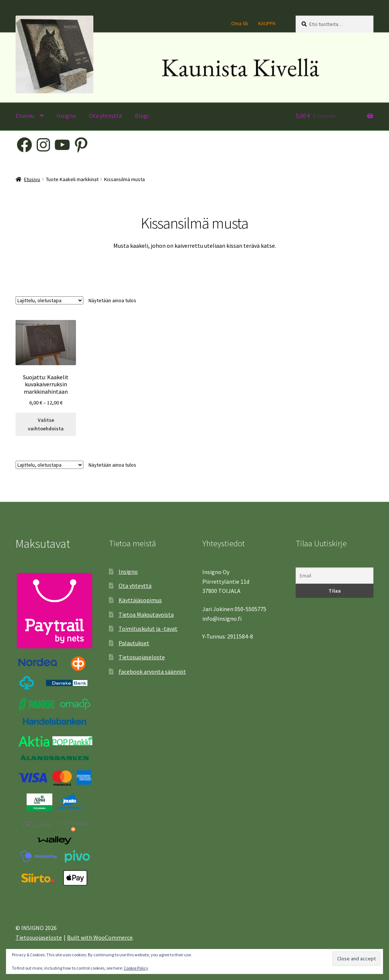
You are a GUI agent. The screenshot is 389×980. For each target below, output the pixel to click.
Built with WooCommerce (100, 937)
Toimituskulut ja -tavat (148, 629)
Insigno (66, 116)
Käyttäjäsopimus (140, 600)
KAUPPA (267, 23)
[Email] (335, 576)
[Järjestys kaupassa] (49, 300)
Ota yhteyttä (105, 116)
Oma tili (240, 23)
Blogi (142, 116)
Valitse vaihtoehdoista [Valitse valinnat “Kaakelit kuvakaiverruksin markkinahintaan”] (46, 424)
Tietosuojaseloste (142, 657)
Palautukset (134, 643)
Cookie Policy (136, 968)
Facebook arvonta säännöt (152, 671)
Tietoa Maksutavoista (146, 614)
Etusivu (25, 116)
